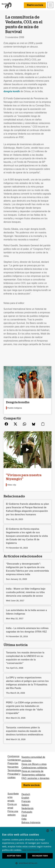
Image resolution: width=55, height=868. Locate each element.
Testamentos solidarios (33, 775)
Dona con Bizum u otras (34, 764)
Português (27, 812)
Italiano (25, 805)
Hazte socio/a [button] (35, 5)
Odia (24, 819)
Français (26, 801)
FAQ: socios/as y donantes (35, 778)
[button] (27, 863)
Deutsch (26, 794)
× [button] (52, 831)
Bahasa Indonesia (31, 822)
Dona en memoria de (32, 771)
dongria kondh (12, 91)
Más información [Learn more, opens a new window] (31, 850)
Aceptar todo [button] (14, 856)
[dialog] (27, 847)
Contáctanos (14, 760)
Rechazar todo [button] (40, 856)
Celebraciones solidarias (34, 768)
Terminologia (14, 770)
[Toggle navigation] (50, 5)
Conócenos (13, 756)
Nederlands (27, 808)
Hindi (24, 815)
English (25, 798)
